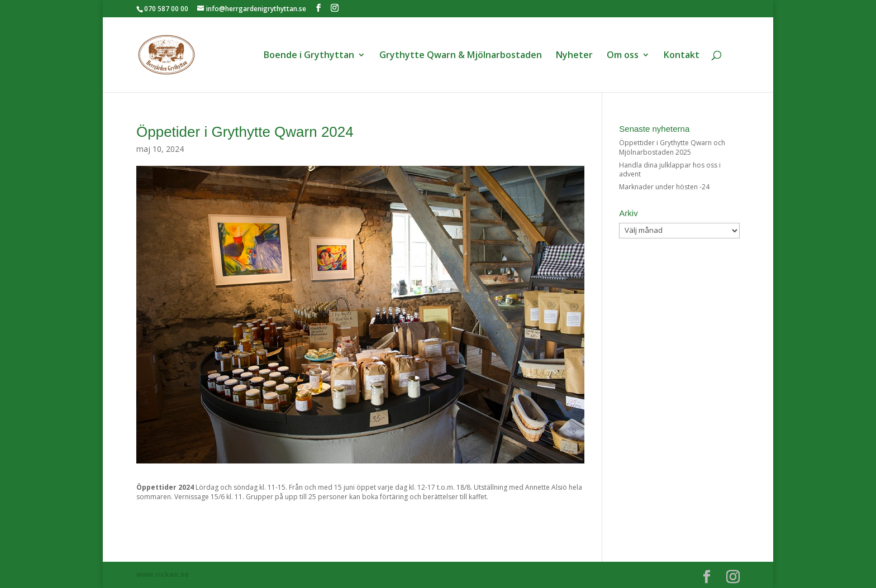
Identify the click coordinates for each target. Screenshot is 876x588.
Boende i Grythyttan (309, 56)
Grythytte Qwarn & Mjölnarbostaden (461, 56)
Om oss (623, 56)
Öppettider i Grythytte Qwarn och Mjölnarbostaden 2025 (672, 147)
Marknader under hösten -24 (664, 187)
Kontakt (682, 56)
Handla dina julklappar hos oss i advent (670, 170)
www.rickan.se (163, 574)
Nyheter (574, 56)
